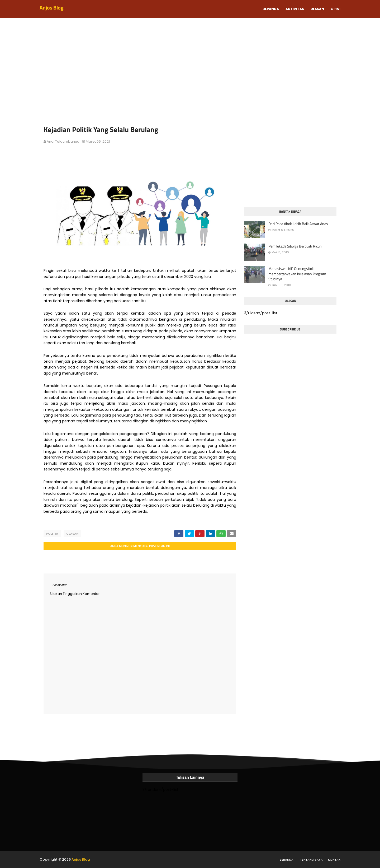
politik (52, 534)
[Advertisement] (190, 74)
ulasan (72, 534)
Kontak (334, 860)
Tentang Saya (311, 860)
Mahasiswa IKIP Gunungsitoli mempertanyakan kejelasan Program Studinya (297, 274)
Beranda (287, 860)
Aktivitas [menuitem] (295, 9)
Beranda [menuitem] (271, 9)
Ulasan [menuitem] (317, 9)
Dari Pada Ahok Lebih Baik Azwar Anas (298, 224)
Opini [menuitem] (336, 9)
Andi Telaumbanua (63, 141)
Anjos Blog (52, 8)
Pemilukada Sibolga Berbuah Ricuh (295, 246)
